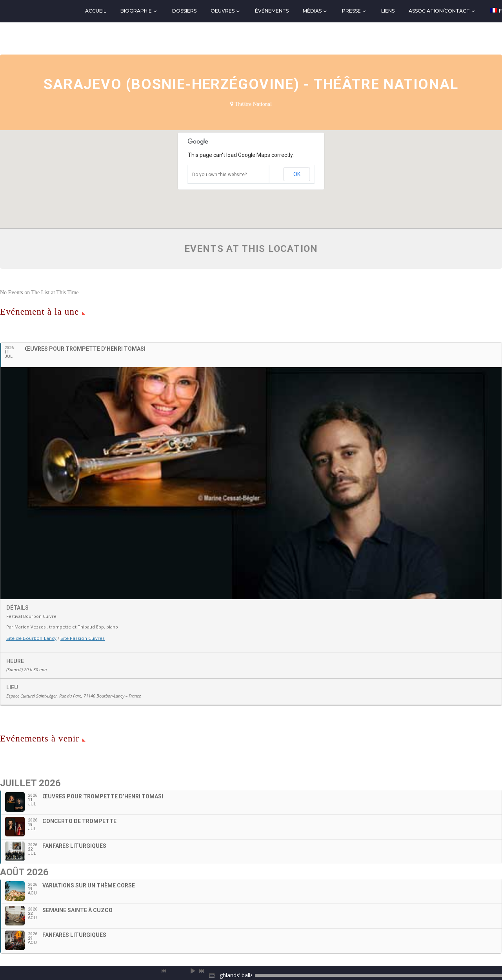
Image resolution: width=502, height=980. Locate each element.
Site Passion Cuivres (79, 638)
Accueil (96, 11)
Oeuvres (223, 11)
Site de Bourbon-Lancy (30, 638)
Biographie (136, 11)
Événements (272, 11)
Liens (388, 11)
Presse (351, 11)
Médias (312, 11)
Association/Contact (439, 11)
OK (297, 174)
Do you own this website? (219, 175)
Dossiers (184, 11)
